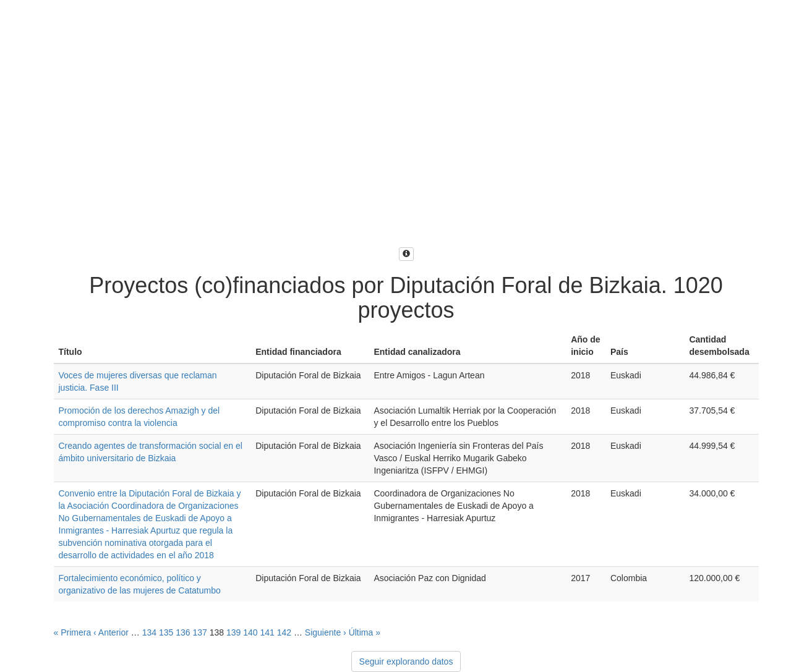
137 (199, 632)
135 (166, 632)
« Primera (73, 632)
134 (149, 632)
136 (183, 632)
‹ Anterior (111, 632)
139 (233, 632)
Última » (365, 632)
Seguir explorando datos (406, 661)
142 (284, 632)
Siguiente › (326, 632)
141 (267, 632)
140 (250, 632)
